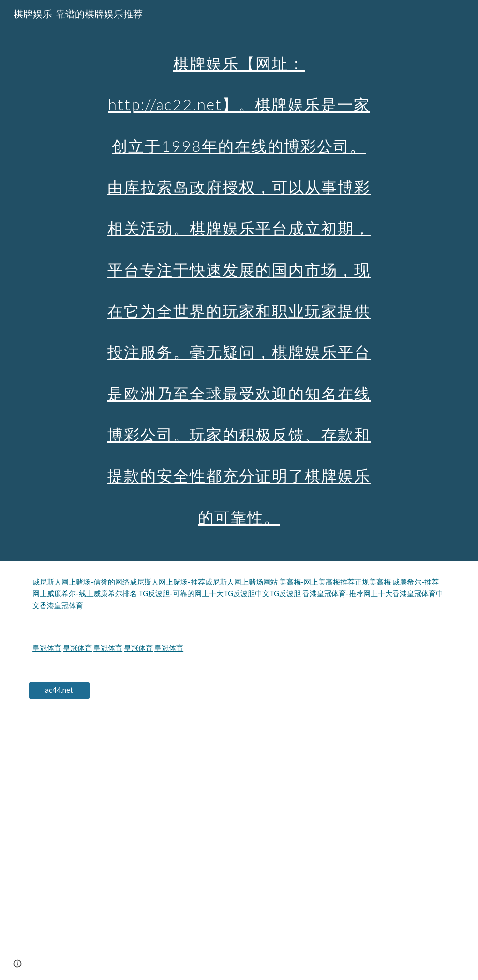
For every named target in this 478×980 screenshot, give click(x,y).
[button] (17, 964)
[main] (239, 280)
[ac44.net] (59, 690)
